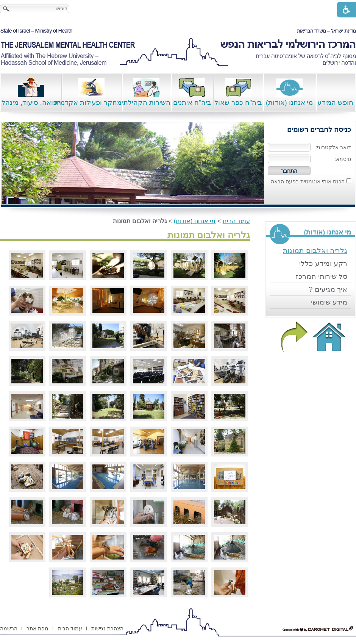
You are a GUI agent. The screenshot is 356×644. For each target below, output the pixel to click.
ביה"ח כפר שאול (238, 92)
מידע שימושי (329, 302)
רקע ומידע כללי (323, 263)
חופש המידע (335, 92)
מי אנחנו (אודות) (290, 92)
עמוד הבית (236, 221)
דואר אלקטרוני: (333, 147)
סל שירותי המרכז (322, 276)
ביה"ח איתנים (192, 92)
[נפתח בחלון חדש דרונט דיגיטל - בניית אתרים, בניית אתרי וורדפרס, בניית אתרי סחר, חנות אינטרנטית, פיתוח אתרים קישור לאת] (318, 629)
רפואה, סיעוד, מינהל (31, 92)
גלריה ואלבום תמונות (315, 251)
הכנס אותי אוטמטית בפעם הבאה (308, 181)
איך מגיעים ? (328, 289)
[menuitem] (311, 251)
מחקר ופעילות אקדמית (91, 92)
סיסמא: (343, 159)
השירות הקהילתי (146, 92)
